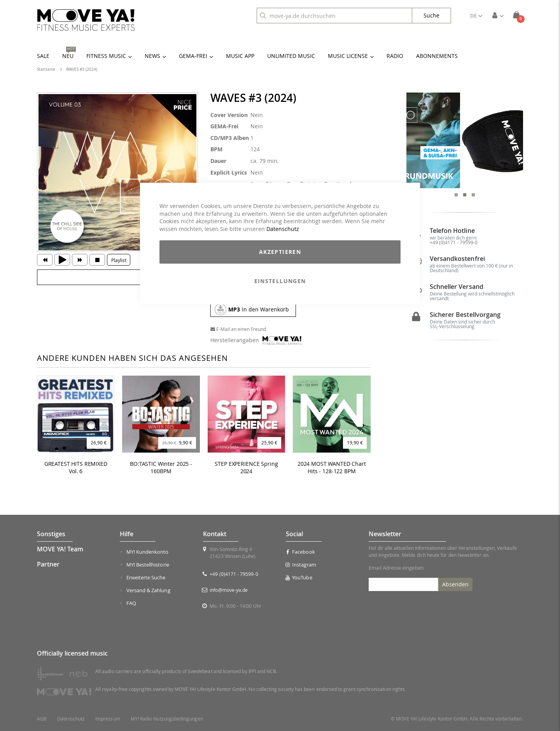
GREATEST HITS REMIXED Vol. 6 (76, 468)
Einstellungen (280, 281)
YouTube (299, 577)
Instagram (301, 565)
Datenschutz (283, 229)
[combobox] (334, 16)
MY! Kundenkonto (148, 552)
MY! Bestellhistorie (148, 565)
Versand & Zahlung (148, 590)
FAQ (131, 603)
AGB (42, 719)
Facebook (300, 552)
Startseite (46, 69)
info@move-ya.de (229, 590)
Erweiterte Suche (146, 577)
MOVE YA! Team (60, 549)
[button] (476, 16)
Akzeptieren (280, 252)
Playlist (119, 260)
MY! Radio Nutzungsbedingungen (167, 719)
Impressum (108, 719)
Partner (48, 564)
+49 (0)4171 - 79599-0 (454, 263)
